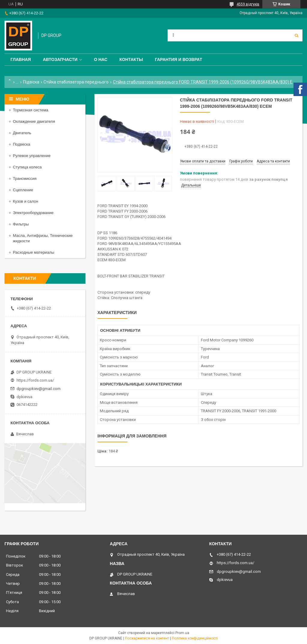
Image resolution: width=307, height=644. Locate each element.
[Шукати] (297, 35)
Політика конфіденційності (195, 638)
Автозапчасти (60, 59)
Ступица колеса (27, 167)
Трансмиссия (25, 178)
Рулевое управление (32, 156)
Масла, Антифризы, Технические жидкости (43, 238)
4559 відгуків (248, 4)
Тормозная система (31, 110)
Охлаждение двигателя (34, 121)
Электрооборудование (33, 213)
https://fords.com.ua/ (35, 380)
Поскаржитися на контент (147, 638)
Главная (21, 59)
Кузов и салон (25, 201)
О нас (101, 59)
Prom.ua (182, 633)
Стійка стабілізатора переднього (76, 82)
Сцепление (23, 190)
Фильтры (21, 224)
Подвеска (22, 144)
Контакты (131, 59)
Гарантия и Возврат (179, 59)
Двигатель (22, 133)
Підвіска (31, 82)
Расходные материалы (34, 252)
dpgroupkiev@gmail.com (39, 389)
